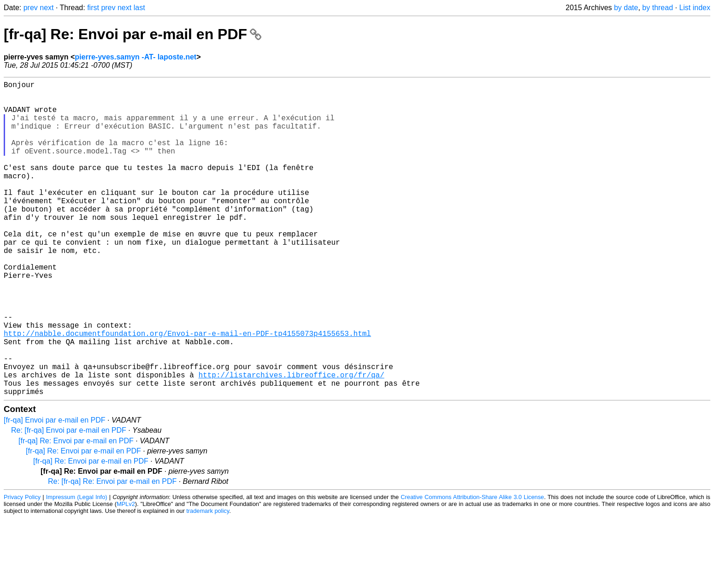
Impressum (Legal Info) (77, 567)
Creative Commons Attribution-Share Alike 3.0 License (472, 567)
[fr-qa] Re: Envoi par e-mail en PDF (133, 34)
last (139, 8)
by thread (658, 8)
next (47, 8)
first (93, 8)
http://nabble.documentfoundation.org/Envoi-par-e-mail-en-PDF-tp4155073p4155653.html (187, 390)
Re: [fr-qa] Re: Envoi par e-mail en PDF (112, 551)
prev (31, 8)
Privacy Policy (22, 567)
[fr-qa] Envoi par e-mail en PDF (55, 490)
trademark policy (208, 581)
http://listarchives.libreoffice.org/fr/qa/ (291, 441)
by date (626, 8)
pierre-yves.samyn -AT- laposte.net (136, 57)
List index (695, 8)
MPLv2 (126, 574)
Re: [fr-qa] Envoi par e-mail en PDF (69, 500)
